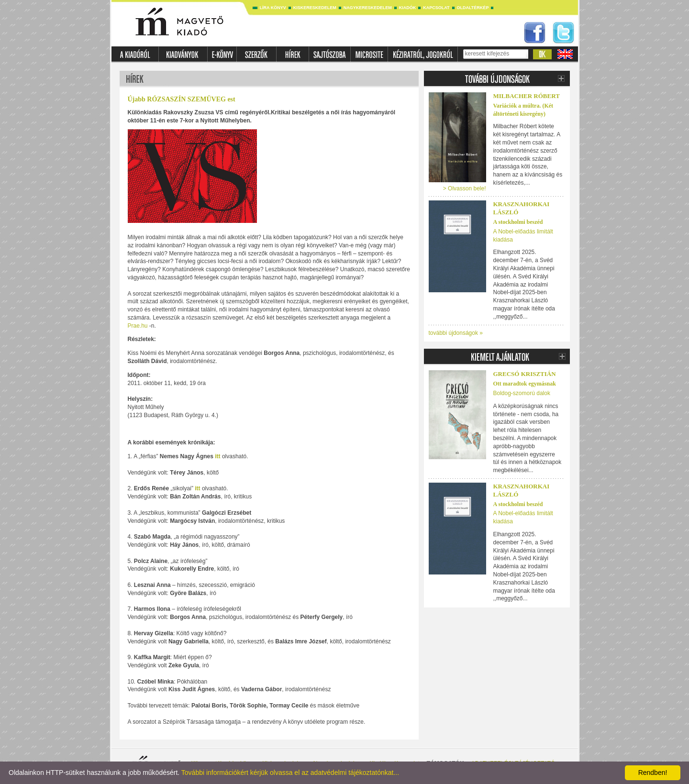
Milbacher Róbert (527, 96)
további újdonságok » (456, 333)
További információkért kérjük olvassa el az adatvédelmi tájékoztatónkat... (290, 773)
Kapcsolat (436, 8)
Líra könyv (273, 8)
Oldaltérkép (473, 8)
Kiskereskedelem (315, 8)
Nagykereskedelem (368, 8)
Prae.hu (138, 326)
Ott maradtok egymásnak (525, 384)
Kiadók (408, 8)
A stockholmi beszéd (518, 222)
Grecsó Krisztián (525, 374)
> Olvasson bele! (465, 188)
